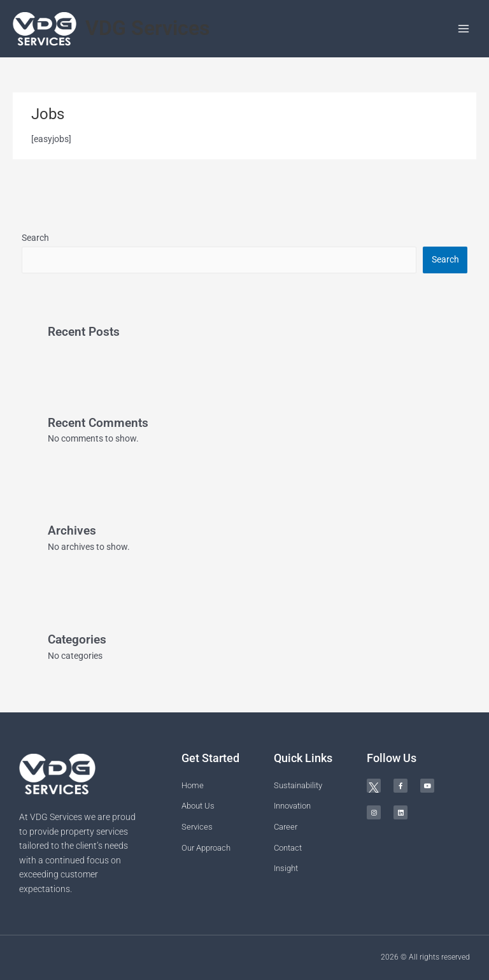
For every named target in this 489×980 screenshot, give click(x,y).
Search (35, 238)
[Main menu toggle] (464, 29)
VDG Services (147, 28)
